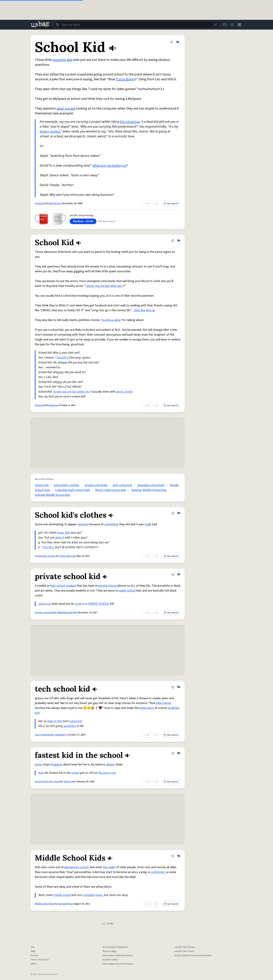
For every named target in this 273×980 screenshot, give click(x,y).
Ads (33, 947)
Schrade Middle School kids (52, 495)
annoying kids (63, 60)
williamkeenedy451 (67, 613)
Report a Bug (109, 951)
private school (107, 586)
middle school (62, 895)
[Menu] (239, 25)
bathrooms (147, 708)
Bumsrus (54, 405)
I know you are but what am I (104, 286)
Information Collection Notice (118, 955)
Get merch (171, 204)
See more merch (107, 221)
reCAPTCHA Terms (184, 951)
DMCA (34, 964)
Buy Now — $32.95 (83, 221)
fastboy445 (69, 782)
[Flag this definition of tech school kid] (179, 687)
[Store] (224, 25)
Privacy (34, 955)
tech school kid (122, 485)
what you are (66, 109)
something (111, 524)
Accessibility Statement (115, 947)
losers (99, 895)
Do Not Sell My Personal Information (193, 955)
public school (127, 591)
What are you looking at (110, 166)
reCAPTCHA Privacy (185, 947)
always (110, 764)
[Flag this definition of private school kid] (179, 575)
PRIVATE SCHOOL (98, 604)
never (38, 764)
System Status (110, 960)
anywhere (70, 726)
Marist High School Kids (111, 490)
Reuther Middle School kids (149, 490)
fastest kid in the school (47, 782)
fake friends (163, 703)
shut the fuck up (145, 310)
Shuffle (108, 924)
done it (60, 538)
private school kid (96, 485)
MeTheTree (56, 203)
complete (89, 895)
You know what (111, 320)
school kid (76, 721)
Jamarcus (45, 604)
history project (50, 131)
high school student (63, 586)
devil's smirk (124, 392)
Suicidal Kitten (66, 904)
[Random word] (214, 25)
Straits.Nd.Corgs (68, 556)
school (75, 773)
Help (33, 951)
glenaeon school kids (151, 485)
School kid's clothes (67, 485)
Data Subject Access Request (118, 964)
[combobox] (136, 25)
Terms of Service (40, 960)
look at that (55, 721)
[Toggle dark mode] (232, 25)
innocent (83, 524)
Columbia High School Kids (73, 490)
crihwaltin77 (61, 735)
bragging (56, 764)
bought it (63, 358)
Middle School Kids (45, 904)
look (41, 773)
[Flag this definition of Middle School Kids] (179, 856)
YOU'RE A (48, 547)
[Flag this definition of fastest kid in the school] (179, 753)
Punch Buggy (126, 79)
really (148, 524)
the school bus (130, 122)
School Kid (40, 203)
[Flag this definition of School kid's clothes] (179, 513)
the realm (109, 867)
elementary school (76, 867)
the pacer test (107, 773)
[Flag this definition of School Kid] (178, 42)
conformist (158, 872)
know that (64, 533)
